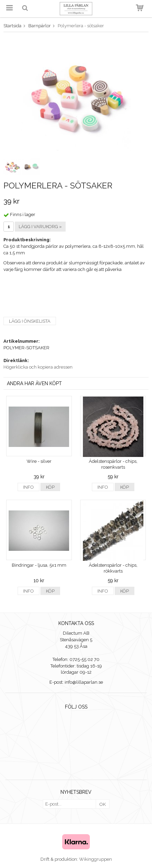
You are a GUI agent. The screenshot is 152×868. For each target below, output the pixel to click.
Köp (50, 487)
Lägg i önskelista (30, 321)
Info (28, 487)
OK (103, 804)
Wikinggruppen (96, 859)
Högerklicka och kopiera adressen (38, 367)
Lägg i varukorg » (40, 227)
